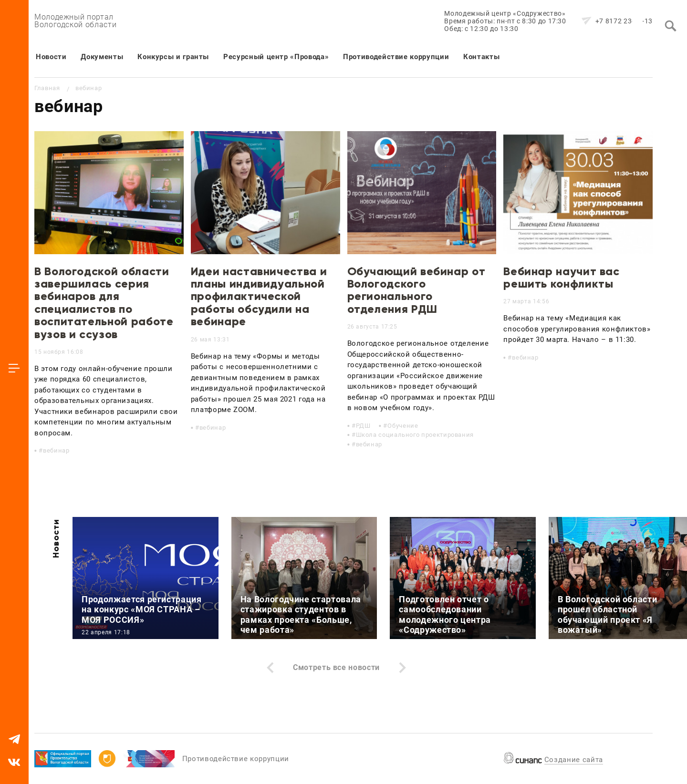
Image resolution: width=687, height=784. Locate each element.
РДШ (363, 426)
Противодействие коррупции (396, 57)
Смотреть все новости (336, 667)
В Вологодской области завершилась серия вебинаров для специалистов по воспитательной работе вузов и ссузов (104, 303)
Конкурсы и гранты (173, 57)
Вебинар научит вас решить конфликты (562, 277)
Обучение (403, 426)
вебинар (56, 450)
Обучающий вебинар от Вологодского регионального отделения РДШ (416, 290)
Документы (102, 57)
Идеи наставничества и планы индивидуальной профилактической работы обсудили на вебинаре (259, 296)
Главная (47, 88)
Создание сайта (574, 760)
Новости (51, 57)
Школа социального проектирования (415, 435)
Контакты (481, 57)
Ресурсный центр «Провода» (276, 57)
